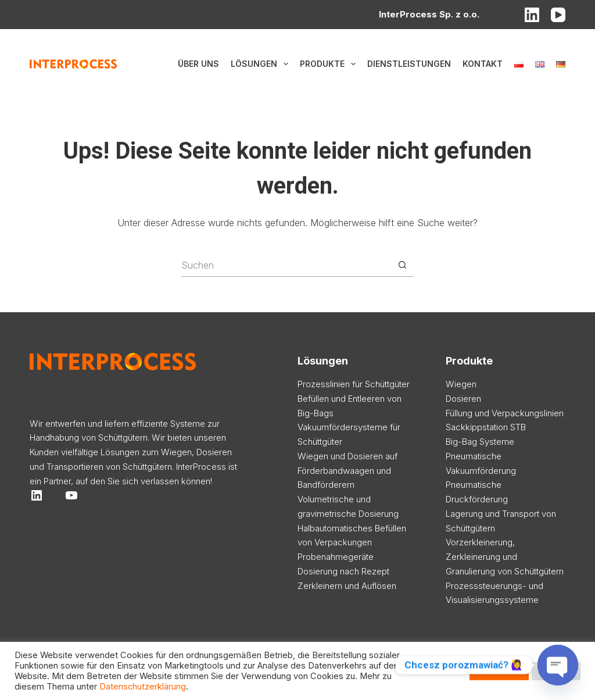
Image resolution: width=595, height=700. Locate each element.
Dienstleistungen (409, 64)
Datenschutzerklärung (143, 687)
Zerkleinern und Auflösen (347, 586)
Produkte (330, 64)
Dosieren (463, 399)
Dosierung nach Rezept (343, 571)
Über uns (198, 64)
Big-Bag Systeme (480, 442)
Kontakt (483, 64)
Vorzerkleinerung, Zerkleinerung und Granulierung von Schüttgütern (505, 557)
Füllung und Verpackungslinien (505, 413)
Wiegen (461, 384)
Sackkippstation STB (486, 427)
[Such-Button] (402, 265)
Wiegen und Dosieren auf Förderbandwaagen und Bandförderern (347, 471)
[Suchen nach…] (286, 265)
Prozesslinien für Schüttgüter (354, 384)
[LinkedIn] (532, 15)
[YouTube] (558, 15)
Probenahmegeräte (336, 557)
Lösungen (262, 64)
